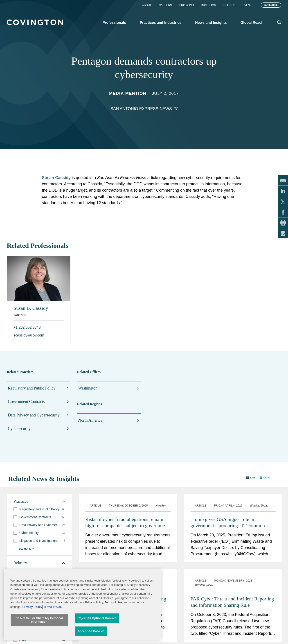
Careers (165, 5)
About (147, 5)
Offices (229, 5)
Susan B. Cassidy (31, 308)
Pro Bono (187, 5)
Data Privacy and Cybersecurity (34, 415)
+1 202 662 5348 (27, 327)
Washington (88, 388)
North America (90, 420)
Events (248, 5)
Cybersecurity (19, 429)
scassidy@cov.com (29, 335)
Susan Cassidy (56, 178)
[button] (251, 478)
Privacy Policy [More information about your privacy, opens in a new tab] (32, 632)
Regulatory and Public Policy (32, 388)
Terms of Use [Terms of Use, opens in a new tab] (53, 632)
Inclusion (209, 5)
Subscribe (271, 5)
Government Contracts (26, 402)
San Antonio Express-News (141, 109)
